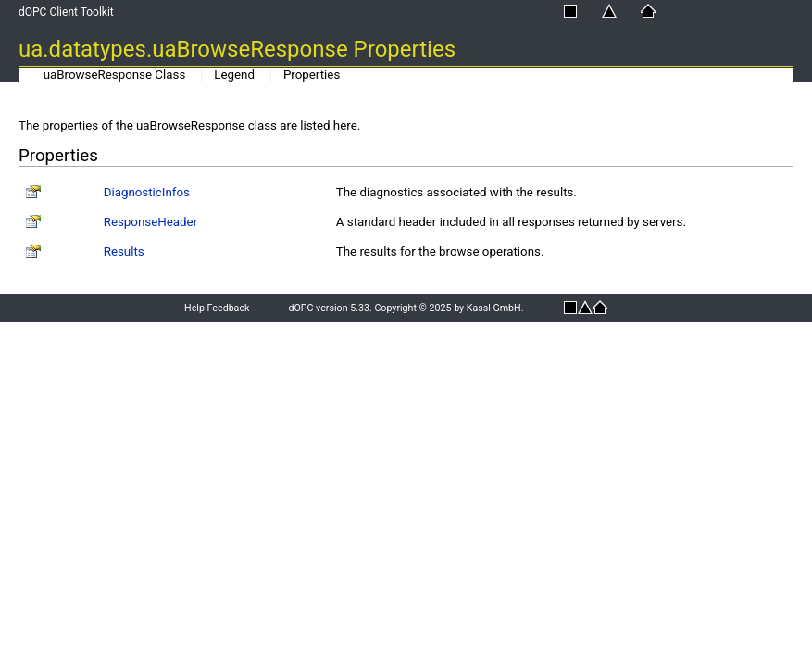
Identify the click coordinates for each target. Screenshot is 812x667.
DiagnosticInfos (147, 192)
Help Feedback (217, 308)
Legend (234, 75)
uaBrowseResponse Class (115, 75)
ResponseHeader (150, 222)
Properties (312, 75)
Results (124, 252)
